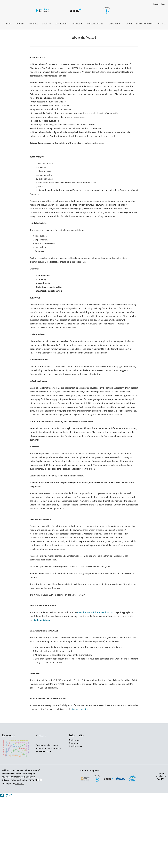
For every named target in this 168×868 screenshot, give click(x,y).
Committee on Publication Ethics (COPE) (96, 612)
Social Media (114, 24)
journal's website (80, 709)
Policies (76, 24)
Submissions (61, 24)
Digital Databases (145, 24)
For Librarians (75, 746)
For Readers (75, 740)
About (46, 24)
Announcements (95, 24)
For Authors (74, 743)
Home (9, 24)
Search (128, 24)
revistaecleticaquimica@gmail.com (19, 777)
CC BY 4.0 (35, 780)
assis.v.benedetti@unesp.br (22, 774)
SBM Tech (20, 784)
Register (156, 4)
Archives (33, 24)
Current (20, 24)
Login (163, 4)
